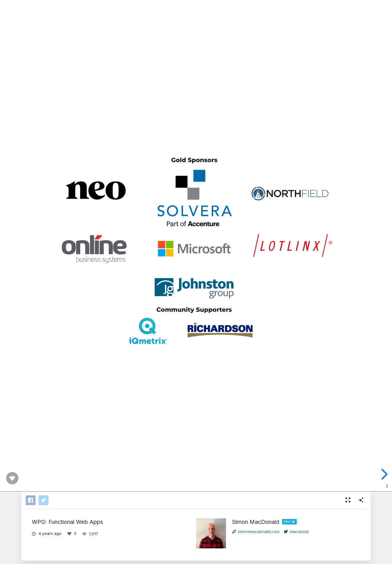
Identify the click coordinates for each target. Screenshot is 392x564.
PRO (287, 522)
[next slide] (385, 474)
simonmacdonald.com (256, 532)
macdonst (296, 532)
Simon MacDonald (256, 522)
